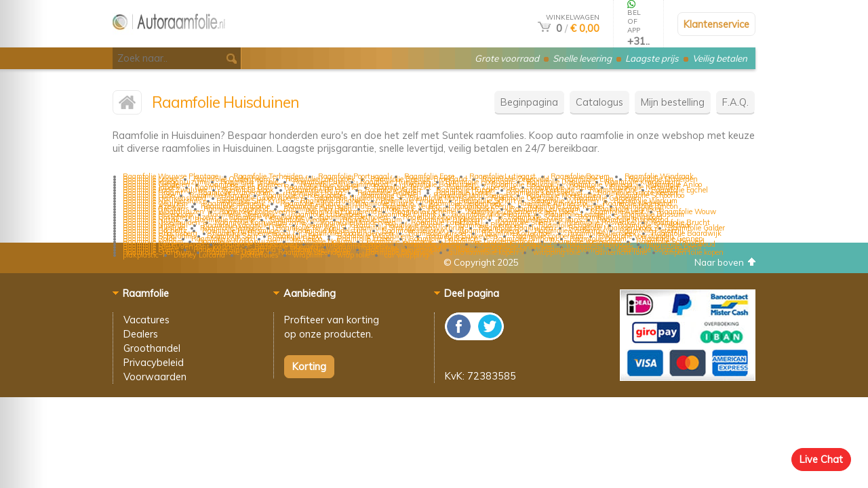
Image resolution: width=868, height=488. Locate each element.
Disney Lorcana (199, 255)
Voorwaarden (155, 377)
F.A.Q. (735, 102)
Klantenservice (716, 24)
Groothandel (152, 348)
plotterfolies (259, 255)
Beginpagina (529, 102)
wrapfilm (308, 255)
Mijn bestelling (673, 102)
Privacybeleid (154, 362)
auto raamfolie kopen (484, 252)
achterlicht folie (621, 252)
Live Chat (821, 459)
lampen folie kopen (693, 252)
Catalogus (599, 102)
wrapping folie (557, 252)
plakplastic (141, 255)
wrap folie (353, 255)
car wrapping (407, 255)
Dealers (141, 334)
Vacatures (146, 320)
